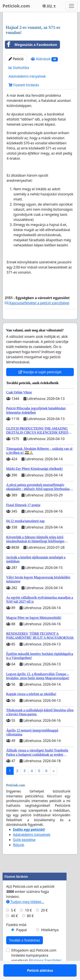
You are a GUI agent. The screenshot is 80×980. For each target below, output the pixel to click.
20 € (44, 923)
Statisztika (19, 68)
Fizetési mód (16, 937)
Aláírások (44, 59)
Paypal (22, 942)
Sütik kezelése (24, 852)
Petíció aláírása (40, 322)
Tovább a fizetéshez (25, 953)
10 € (28, 923)
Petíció (16, 59)
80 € (30, 928)
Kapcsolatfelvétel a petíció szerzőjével (37, 303)
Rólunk (19, 857)
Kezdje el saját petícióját (40, 384)
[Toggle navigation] (71, 6)
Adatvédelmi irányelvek (27, 76)
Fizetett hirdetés (24, 85)
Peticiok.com (16, 6)
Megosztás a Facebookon (31, 45)
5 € (13, 923)
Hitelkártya (50, 942)
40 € (15, 928)
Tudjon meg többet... (25, 914)
